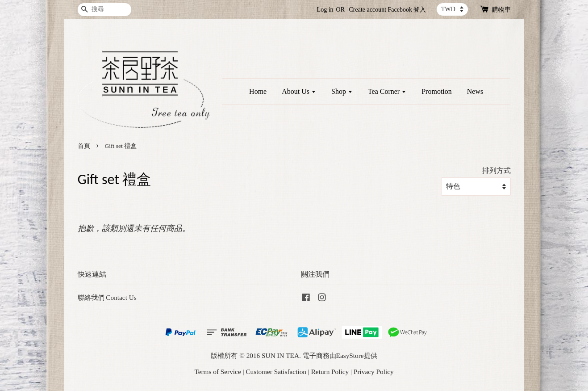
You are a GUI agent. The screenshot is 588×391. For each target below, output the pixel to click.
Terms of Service (217, 372)
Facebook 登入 (407, 10)
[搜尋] (104, 10)
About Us (299, 91)
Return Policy (330, 372)
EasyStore (350, 355)
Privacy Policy (374, 372)
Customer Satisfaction (276, 372)
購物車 (501, 10)
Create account (368, 10)
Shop (342, 91)
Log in (325, 10)
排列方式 (496, 171)
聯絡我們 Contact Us (107, 297)
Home (258, 91)
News (475, 91)
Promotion (437, 91)
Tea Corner (387, 91)
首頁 (84, 146)
